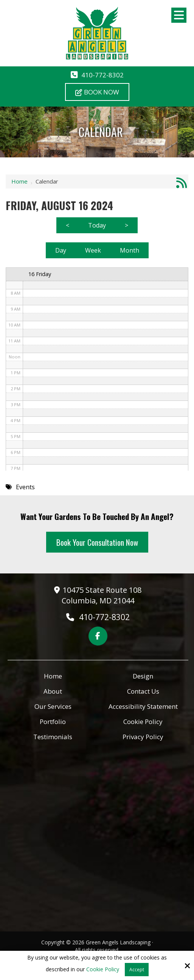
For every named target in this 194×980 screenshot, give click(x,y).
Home (19, 181)
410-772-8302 (102, 75)
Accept (137, 970)
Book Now (97, 92)
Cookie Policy (103, 970)
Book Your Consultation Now (97, 542)
